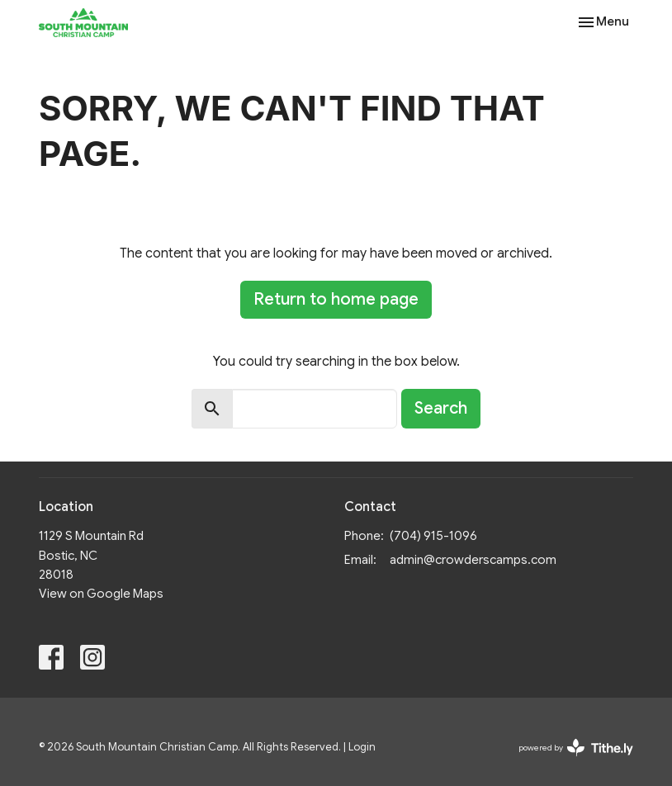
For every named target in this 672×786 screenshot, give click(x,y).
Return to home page (336, 299)
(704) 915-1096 (433, 536)
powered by (576, 748)
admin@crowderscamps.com (473, 560)
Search (441, 408)
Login (362, 747)
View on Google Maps (101, 594)
